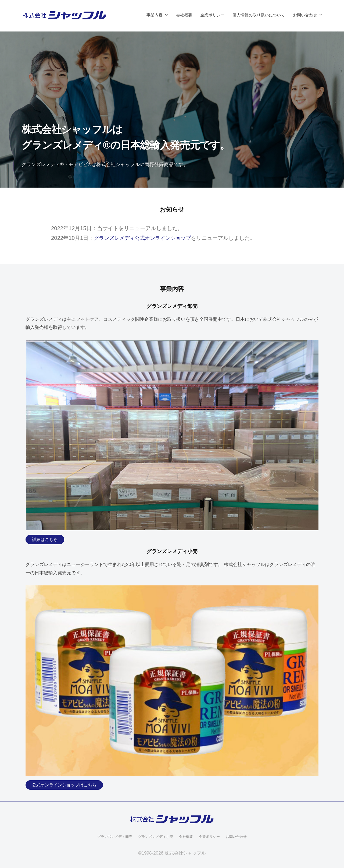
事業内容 (155, 15)
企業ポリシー (212, 15)
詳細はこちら (46, 540)
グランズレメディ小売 (155, 837)
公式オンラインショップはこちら (66, 785)
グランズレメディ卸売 (111, 837)
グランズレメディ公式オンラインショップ (145, 238)
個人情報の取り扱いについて (259, 15)
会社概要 (184, 15)
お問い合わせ (305, 15)
